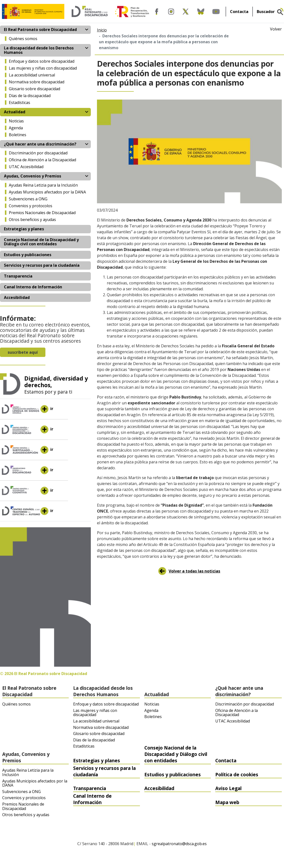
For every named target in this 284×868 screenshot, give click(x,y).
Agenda (16, 128)
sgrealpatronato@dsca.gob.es (179, 844)
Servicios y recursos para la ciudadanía (42, 265)
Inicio (102, 30)
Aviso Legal (228, 788)
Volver (276, 29)
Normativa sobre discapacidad (37, 82)
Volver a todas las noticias (194, 571)
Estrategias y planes (24, 229)
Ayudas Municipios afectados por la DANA (47, 192)
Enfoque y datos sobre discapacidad (42, 61)
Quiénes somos (23, 39)
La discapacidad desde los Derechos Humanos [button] (39, 50)
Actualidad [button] (15, 112)
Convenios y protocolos (31, 206)
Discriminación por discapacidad (38, 153)
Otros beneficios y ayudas (32, 220)
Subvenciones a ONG (28, 199)
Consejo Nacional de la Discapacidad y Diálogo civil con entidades (41, 242)
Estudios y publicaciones (28, 255)
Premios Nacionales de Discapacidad (42, 213)
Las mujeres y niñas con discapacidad (43, 68)
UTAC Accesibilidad (26, 167)
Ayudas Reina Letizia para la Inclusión (43, 185)
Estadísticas (20, 103)
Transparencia (18, 276)
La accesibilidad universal (32, 75)
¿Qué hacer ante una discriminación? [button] (40, 144)
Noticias (16, 121)
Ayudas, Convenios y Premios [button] (33, 176)
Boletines (18, 135)
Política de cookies (237, 774)
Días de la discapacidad (30, 96)
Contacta (239, 12)
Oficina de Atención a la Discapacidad (42, 160)
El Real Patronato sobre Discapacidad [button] (40, 29)
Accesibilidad (17, 297)
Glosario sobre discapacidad (34, 89)
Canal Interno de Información (33, 287)
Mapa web (227, 802)
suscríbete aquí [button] (23, 352)
